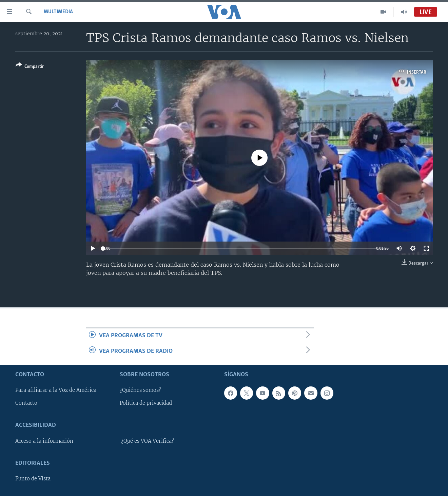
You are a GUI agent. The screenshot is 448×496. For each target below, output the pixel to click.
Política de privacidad (146, 403)
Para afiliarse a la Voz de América (56, 390)
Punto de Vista (33, 479)
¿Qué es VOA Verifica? (148, 441)
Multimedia (58, 12)
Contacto (26, 403)
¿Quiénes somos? (140, 390)
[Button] (30, 67)
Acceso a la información (44, 441)
